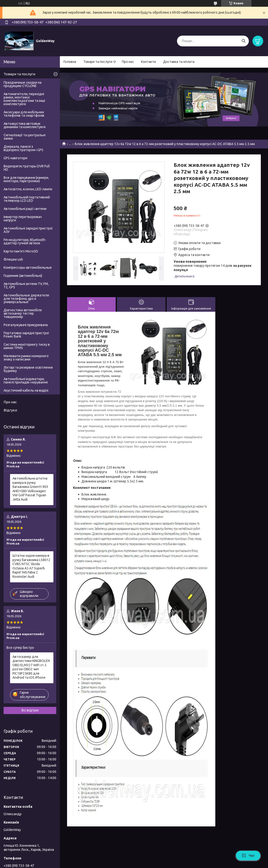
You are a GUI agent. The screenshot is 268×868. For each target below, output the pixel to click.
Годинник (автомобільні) (23, 276)
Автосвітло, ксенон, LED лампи (28, 189)
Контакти (148, 62)
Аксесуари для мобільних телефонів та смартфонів (24, 114)
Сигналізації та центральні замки (25, 137)
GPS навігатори (15, 158)
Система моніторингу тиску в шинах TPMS (27, 346)
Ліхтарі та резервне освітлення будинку (28, 369)
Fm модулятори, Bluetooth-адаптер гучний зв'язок (25, 241)
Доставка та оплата (179, 62)
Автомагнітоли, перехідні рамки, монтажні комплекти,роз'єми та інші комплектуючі (24, 99)
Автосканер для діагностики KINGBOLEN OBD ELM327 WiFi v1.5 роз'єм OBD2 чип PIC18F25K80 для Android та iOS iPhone (31, 667)
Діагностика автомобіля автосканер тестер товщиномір (23, 313)
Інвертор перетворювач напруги (23, 218)
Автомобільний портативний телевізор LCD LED (27, 199)
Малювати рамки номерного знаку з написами (26, 358)
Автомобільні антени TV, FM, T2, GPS (26, 285)
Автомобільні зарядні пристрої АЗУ (28, 230)
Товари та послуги (98, 62)
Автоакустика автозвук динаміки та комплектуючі (25, 125)
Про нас (128, 62)
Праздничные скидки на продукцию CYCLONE (23, 84)
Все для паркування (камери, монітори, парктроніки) (26, 179)
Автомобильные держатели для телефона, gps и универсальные (26, 299)
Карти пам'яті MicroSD (21, 251)
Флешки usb (13, 259)
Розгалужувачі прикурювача (26, 325)
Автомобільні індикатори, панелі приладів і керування (26, 381)
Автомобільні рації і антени (25, 209)
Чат (248, 856)
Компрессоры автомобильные (28, 267)
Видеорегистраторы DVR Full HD (27, 168)
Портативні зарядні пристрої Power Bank (26, 335)
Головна (70, 62)
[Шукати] (243, 41)
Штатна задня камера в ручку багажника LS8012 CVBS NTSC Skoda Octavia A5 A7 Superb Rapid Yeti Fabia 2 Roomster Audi (31, 566)
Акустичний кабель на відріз (26, 390)
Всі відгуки (30, 710)
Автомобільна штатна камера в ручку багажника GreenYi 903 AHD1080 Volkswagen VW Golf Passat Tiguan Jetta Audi (30, 489)
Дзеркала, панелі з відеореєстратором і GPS (23, 148)
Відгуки (10, 410)
